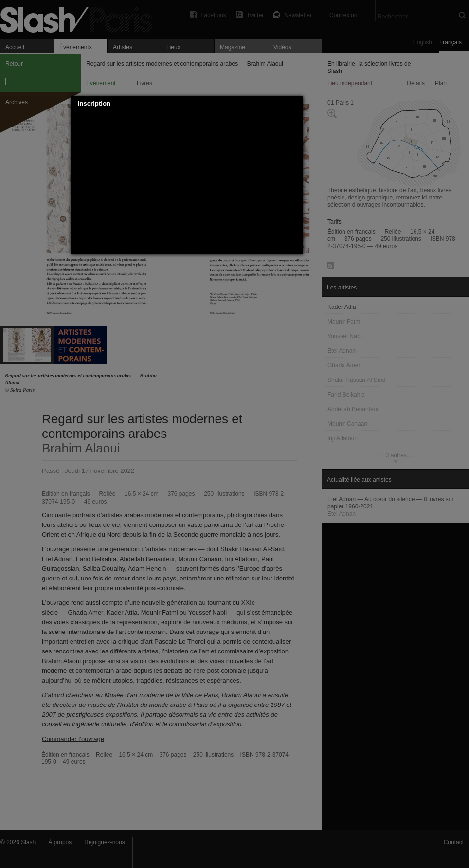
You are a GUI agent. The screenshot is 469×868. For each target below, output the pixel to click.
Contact (454, 842)
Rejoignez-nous (104, 842)
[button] (296, 104)
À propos (60, 842)
